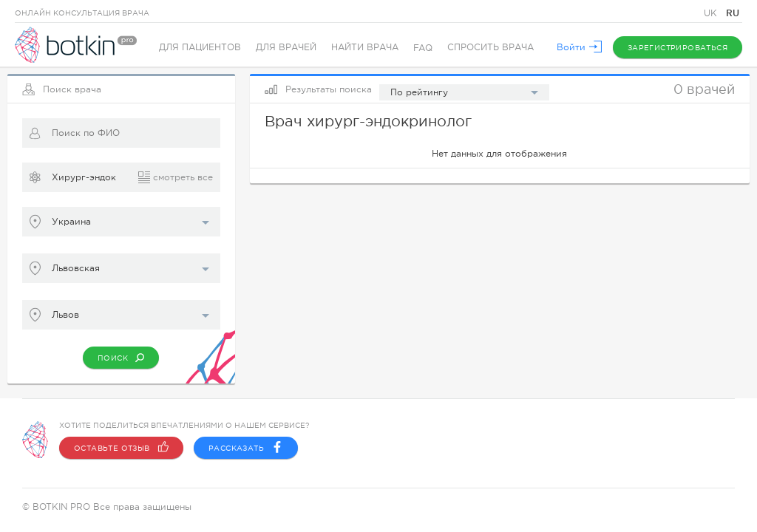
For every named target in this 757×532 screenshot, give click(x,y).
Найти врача (365, 48)
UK (712, 13)
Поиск (121, 358)
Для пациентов (200, 48)
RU (733, 13)
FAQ (423, 48)
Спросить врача (490, 48)
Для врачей (286, 48)
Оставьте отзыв (121, 448)
